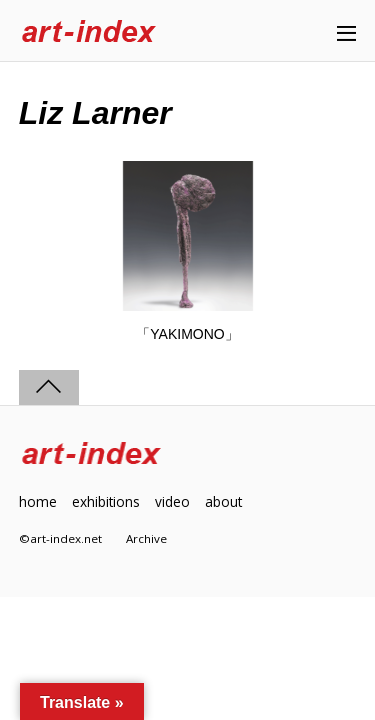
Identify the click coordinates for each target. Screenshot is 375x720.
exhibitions (106, 501)
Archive (146, 538)
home (38, 501)
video (172, 501)
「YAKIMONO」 (187, 334)
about (223, 501)
